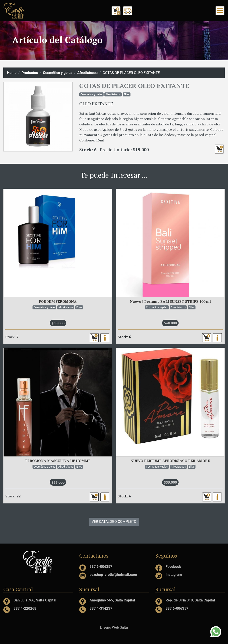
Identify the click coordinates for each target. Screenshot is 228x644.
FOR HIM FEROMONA (58, 301)
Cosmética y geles (58, 73)
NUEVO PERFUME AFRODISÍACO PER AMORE (170, 461)
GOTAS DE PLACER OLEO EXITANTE (134, 86)
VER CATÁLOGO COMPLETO (114, 522)
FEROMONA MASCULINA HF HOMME (58, 461)
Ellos (79, 307)
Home (12, 73)
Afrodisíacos (87, 73)
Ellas (126, 94)
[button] (219, 149)
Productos (30, 73)
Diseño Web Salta (114, 627)
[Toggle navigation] (220, 11)
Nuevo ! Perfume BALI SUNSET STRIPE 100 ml (170, 301)
